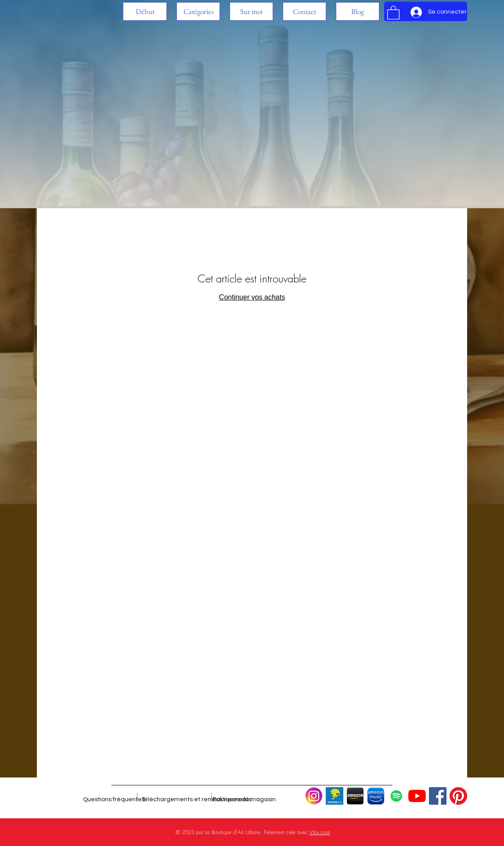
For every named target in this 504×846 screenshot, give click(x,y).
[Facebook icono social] (438, 796)
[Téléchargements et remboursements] (196, 799)
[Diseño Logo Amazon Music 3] (376, 796)
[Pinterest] (458, 796)
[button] (198, 11)
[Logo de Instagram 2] (314, 796)
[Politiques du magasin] (244, 799)
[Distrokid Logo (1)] (335, 796)
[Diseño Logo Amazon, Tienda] (355, 796)
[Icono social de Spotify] (396, 796)
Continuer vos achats (252, 297)
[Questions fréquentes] (114, 799)
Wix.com (320, 832)
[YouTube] (417, 796)
